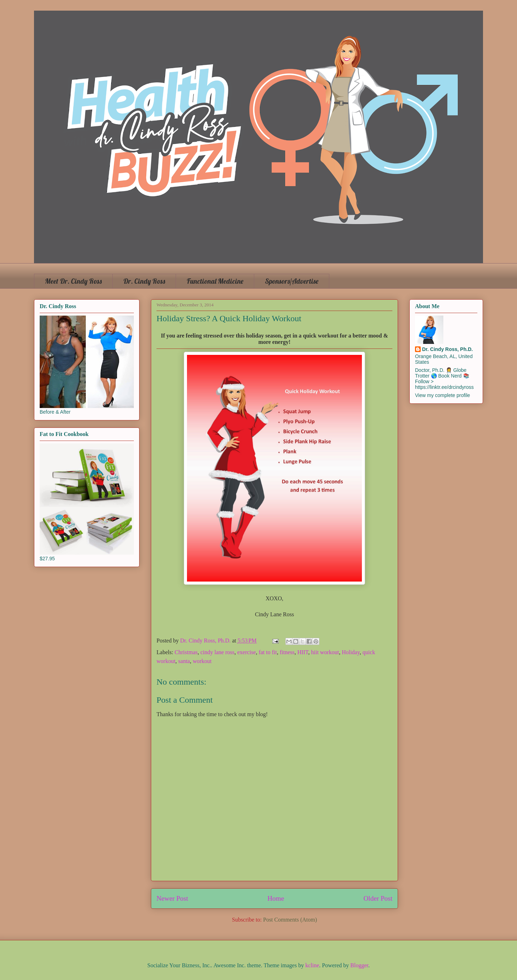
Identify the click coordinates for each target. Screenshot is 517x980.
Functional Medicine (215, 281)
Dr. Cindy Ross (144, 281)
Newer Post (172, 898)
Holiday (351, 652)
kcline (312, 965)
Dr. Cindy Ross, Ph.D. (447, 349)
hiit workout (325, 652)
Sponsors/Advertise (292, 281)
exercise (246, 652)
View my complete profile (442, 395)
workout (202, 661)
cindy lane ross (217, 652)
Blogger (359, 965)
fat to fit (268, 652)
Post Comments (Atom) (290, 920)
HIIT (303, 652)
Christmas (186, 652)
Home (276, 898)
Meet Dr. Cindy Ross (73, 281)
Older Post (378, 898)
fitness (287, 652)
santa (184, 661)
